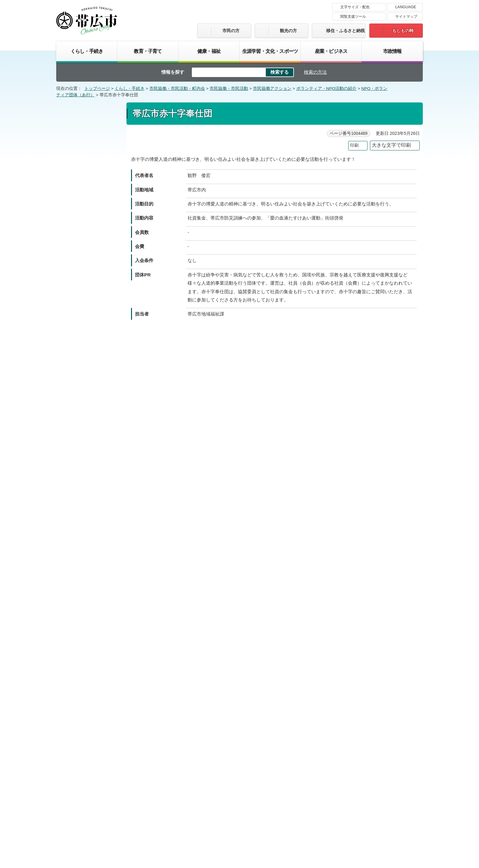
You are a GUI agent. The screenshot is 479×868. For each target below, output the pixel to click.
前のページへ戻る (355, 686)
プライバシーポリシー (296, 777)
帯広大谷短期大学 (81, 281)
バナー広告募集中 (239, 721)
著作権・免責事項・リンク (232, 777)
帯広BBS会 (75, 543)
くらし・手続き (87, 51)
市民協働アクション (272, 89)
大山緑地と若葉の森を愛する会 (90, 229)
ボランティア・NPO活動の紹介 (327, 89)
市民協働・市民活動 (229, 89)
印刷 (354, 145)
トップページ (97, 89)
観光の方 (288, 31)
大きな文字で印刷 (391, 145)
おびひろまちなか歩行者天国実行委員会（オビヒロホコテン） (90, 580)
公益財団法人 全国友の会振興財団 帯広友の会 (90, 491)
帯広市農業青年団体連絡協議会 (90, 405)
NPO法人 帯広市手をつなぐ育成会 (88, 387)
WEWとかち (76, 190)
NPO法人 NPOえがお (85, 202)
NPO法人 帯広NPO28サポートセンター (89, 266)
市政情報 (392, 51)
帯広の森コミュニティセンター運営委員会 (90, 528)
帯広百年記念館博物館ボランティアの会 (90, 558)
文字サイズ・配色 (355, 7)
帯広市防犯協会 (79, 421)
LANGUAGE (406, 7)
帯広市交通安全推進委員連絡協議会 (90, 338)
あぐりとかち (77, 136)
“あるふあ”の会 (78, 148)
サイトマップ (406, 17)
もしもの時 (403, 31)
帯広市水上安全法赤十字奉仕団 (90, 436)
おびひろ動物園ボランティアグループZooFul (90, 473)
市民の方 (231, 31)
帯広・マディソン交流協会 (90, 598)
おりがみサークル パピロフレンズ (88, 649)
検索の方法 (315, 72)
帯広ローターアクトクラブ (90, 622)
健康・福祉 (209, 51)
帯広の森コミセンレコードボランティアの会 (90, 509)
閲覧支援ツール (353, 17)
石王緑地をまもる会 (83, 160)
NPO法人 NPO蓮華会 (85, 214)
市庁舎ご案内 (114, 822)
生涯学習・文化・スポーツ (270, 51)
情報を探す (173, 72)
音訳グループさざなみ (85, 664)
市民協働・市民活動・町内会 (177, 89)
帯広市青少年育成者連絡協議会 (90, 357)
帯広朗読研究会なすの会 (87, 610)
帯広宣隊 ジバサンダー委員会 (88, 454)
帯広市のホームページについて (159, 777)
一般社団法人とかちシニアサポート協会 (90, 175)
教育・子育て (148, 51)
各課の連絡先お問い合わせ (377, 816)
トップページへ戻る (404, 686)
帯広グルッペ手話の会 (85, 293)
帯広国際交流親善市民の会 (90, 323)
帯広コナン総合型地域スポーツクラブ (90, 308)
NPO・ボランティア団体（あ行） (87, 117)
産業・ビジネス (331, 51)
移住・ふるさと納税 (346, 31)
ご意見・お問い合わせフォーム (174, 448)
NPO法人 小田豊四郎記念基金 (88, 248)
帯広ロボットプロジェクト (90, 634)
